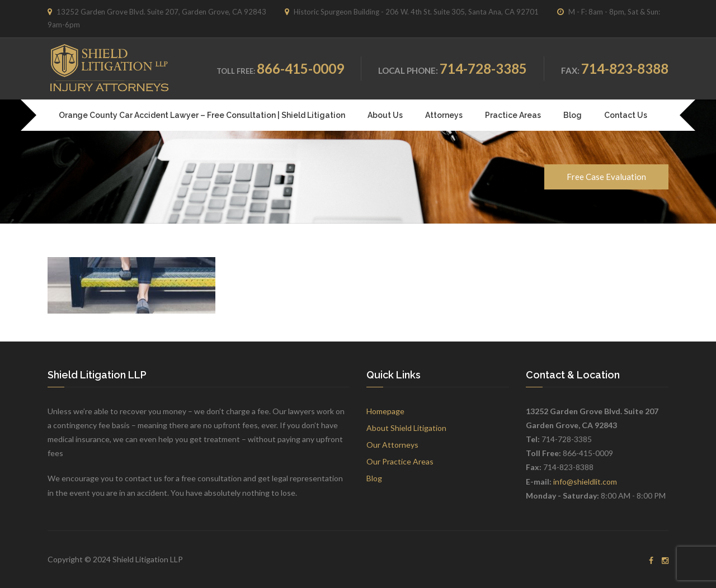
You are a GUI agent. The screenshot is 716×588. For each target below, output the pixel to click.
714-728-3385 (483, 68)
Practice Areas (513, 115)
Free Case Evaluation (606, 177)
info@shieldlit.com (585, 482)
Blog (573, 115)
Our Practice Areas (400, 461)
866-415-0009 (300, 68)
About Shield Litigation (406, 428)
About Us (385, 115)
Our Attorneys (392, 445)
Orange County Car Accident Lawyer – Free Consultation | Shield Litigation (202, 115)
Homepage (385, 411)
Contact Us (626, 115)
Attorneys (444, 115)
